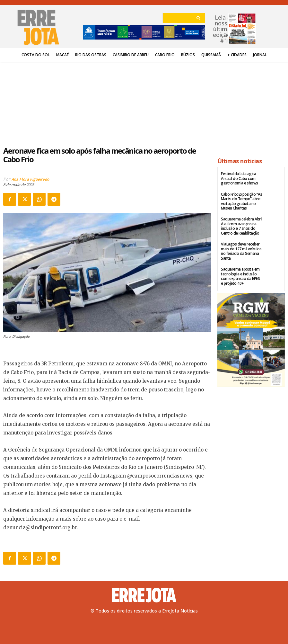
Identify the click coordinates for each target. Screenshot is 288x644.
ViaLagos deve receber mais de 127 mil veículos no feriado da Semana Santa (241, 251)
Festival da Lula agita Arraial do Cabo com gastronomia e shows (240, 178)
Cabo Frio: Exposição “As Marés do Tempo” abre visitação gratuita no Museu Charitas (241, 201)
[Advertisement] (107, 100)
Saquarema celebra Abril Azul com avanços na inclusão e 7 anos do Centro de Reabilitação (241, 226)
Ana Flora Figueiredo (30, 179)
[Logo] (144, 595)
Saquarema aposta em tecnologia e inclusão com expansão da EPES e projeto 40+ (242, 276)
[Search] (198, 18)
